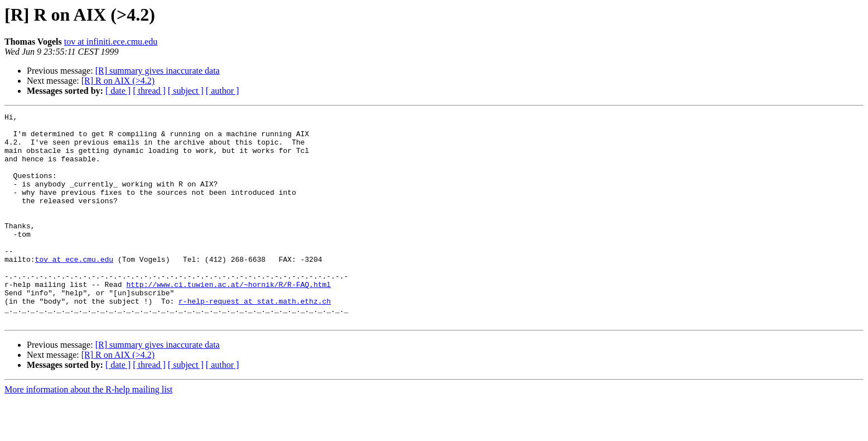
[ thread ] (149, 91)
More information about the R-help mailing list (88, 431)
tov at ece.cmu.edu (74, 289)
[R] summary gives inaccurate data (158, 71)
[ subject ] (186, 91)
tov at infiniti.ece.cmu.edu (111, 42)
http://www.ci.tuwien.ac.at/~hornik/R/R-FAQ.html (228, 319)
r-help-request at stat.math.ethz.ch (255, 339)
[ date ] (118, 91)
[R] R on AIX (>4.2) (118, 81)
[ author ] (223, 91)
